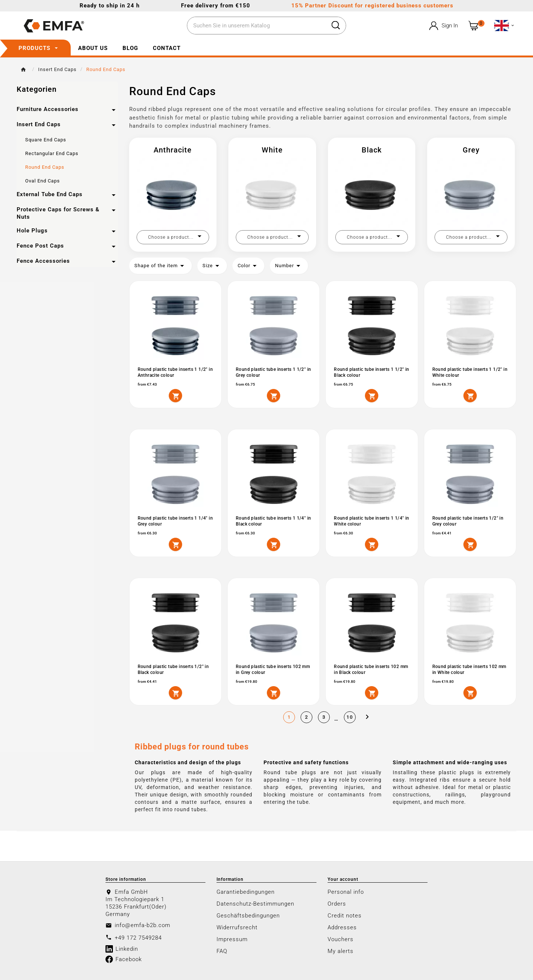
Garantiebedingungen (246, 892)
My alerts (341, 951)
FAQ (222, 951)
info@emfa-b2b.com (143, 925)
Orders (337, 904)
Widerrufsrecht (237, 927)
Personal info (346, 892)
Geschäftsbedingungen (248, 916)
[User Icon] (443, 26)
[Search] (257, 26)
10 (350, 717)
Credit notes (345, 916)
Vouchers (341, 939)
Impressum (232, 939)
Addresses (342, 927)
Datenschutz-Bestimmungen (255, 904)
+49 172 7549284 (138, 938)
